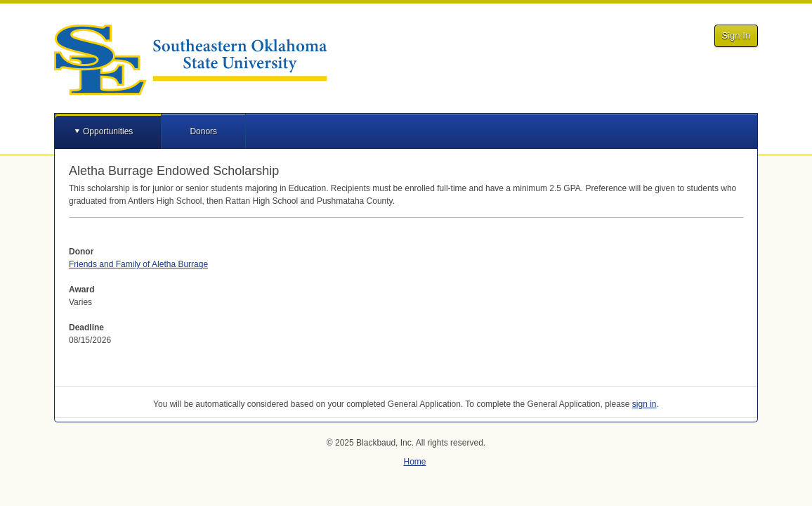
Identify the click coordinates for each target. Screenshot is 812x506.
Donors (203, 131)
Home (414, 462)
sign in (644, 404)
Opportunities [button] (108, 131)
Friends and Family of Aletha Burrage (138, 264)
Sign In (736, 35)
